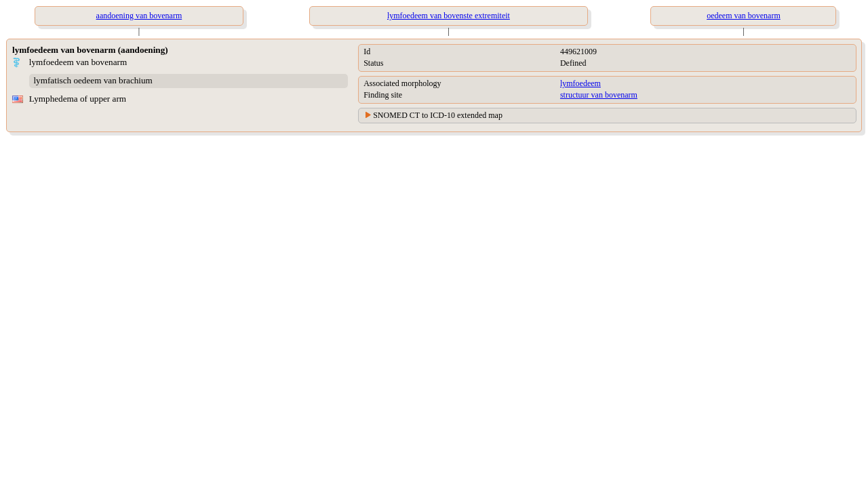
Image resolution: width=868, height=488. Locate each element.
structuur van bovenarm (599, 95)
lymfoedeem (580, 83)
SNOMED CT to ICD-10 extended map (438, 115)
